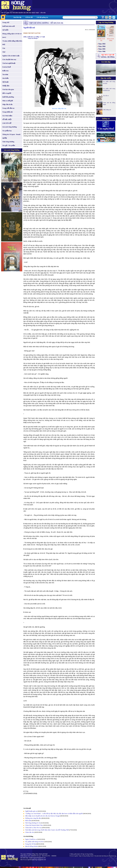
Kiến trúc (5, 71)
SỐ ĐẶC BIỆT (7, 119)
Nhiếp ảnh (6, 86)
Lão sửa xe (106, 96)
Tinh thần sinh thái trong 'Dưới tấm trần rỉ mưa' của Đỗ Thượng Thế (47, 830)
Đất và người (7, 93)
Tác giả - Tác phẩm (9, 145)
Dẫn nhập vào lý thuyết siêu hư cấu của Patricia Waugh (42, 816)
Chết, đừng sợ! (107, 110)
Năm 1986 (102, 52)
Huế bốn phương (8, 97)
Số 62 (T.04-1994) (111, 40)
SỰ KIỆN (5, 30)
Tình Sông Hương (8, 142)
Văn (4, 48)
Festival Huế (6, 67)
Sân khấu (5, 78)
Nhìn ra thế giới (8, 101)
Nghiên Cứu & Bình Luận (11, 56)
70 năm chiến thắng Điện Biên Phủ (12, 43)
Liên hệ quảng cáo (42, 17)
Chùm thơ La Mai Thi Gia (33, 828)
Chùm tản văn (29, 832)
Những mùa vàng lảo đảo (33, 818)
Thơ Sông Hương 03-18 (33, 823)
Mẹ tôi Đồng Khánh (31, 846)
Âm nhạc (5, 74)
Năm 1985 (102, 49)
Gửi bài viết (29, 17)
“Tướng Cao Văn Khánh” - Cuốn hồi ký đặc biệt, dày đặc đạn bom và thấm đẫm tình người (54, 813)
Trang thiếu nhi (7, 112)
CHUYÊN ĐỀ (7, 123)
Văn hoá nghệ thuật (9, 63)
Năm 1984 (102, 46)
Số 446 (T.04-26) (101, 40)
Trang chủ (6, 22)
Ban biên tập (17, 17)
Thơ (4, 52)
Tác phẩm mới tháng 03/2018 (34, 842)
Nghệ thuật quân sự (31, 811)
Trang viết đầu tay (8, 108)
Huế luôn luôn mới (9, 26)
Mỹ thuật (5, 82)
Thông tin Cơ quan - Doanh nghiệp (11, 136)
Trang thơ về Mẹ (30, 844)
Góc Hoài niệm (7, 116)
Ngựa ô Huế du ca (31, 839)
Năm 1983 (102, 44)
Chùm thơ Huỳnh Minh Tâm (34, 825)
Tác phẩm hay (7, 131)
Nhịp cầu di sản (7, 104)
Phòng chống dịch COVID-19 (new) (12, 35)
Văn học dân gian (8, 89)
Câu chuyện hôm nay (9, 59)
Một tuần (28, 821)
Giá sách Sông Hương (10, 127)
